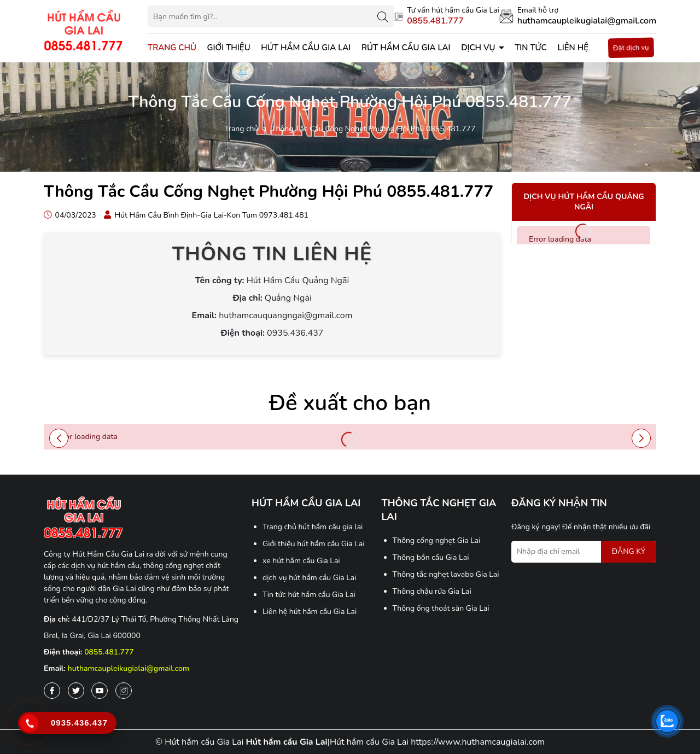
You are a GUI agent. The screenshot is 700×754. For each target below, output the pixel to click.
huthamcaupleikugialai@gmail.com (129, 668)
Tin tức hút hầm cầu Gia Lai (309, 595)
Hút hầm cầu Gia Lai (306, 48)
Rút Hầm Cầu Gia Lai (406, 48)
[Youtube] (100, 691)
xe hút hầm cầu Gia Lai (301, 561)
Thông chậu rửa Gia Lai (432, 591)
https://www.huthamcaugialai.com (478, 742)
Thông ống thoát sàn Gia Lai (441, 608)
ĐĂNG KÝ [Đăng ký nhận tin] (629, 551)
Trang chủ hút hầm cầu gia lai (313, 527)
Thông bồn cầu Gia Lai (431, 557)
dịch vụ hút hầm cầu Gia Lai (310, 578)
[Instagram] (124, 691)
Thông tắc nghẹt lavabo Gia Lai (446, 574)
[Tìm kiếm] (383, 16)
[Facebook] (52, 691)
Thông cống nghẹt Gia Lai (437, 540)
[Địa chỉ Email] (584, 552)
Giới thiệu (229, 48)
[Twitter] (76, 691)
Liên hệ (573, 48)
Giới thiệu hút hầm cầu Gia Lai (314, 544)
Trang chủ (172, 48)
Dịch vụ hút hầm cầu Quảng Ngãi (584, 202)
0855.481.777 (109, 652)
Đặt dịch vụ (631, 48)
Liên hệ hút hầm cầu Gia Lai (310, 612)
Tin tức (531, 48)
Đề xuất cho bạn (350, 403)
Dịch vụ (479, 48)
